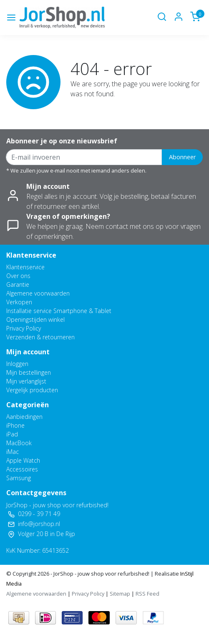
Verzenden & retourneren (40, 337)
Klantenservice (25, 267)
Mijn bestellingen (29, 372)
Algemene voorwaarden (38, 293)
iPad (12, 434)
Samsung (19, 478)
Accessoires (22, 469)
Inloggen (17, 364)
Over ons (18, 276)
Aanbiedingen (24, 417)
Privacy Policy (24, 328)
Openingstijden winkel (35, 319)
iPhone (15, 425)
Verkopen (19, 302)
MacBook (19, 443)
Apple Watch (23, 460)
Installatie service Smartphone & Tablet (59, 311)
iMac (13, 452)
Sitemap (120, 594)
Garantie (18, 284)
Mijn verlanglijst (26, 381)
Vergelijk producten (32, 390)
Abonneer (182, 157)
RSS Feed (147, 594)
